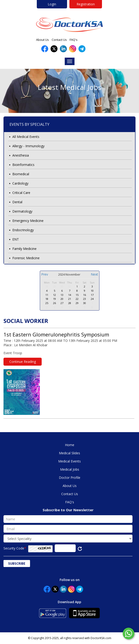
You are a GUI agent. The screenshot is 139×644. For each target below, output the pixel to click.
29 (54, 286)
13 (62, 295)
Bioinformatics (23, 165)
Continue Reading (23, 362)
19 (54, 299)
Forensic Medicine (26, 258)
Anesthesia (21, 155)
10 (92, 291)
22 (77, 299)
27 (62, 303)
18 (47, 299)
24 (92, 299)
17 (92, 295)
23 (85, 299)
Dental (17, 202)
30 (62, 286)
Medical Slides (69, 453)
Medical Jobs (70, 469)
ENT (16, 239)
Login (52, 4)
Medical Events (69, 461)
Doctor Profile (70, 478)
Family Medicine (24, 249)
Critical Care (21, 193)
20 (62, 299)
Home (70, 445)
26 (54, 303)
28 (47, 286)
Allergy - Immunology (28, 146)
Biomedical (21, 174)
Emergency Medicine (28, 221)
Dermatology (22, 211)
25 (47, 303)
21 (70, 299)
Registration (86, 4)
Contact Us (59, 40)
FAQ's (74, 40)
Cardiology (20, 183)
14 (70, 295)
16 (85, 295)
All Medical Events (26, 137)
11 (47, 295)
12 (54, 295)
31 (70, 286)
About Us (42, 40)
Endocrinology (23, 230)
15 (77, 295)
